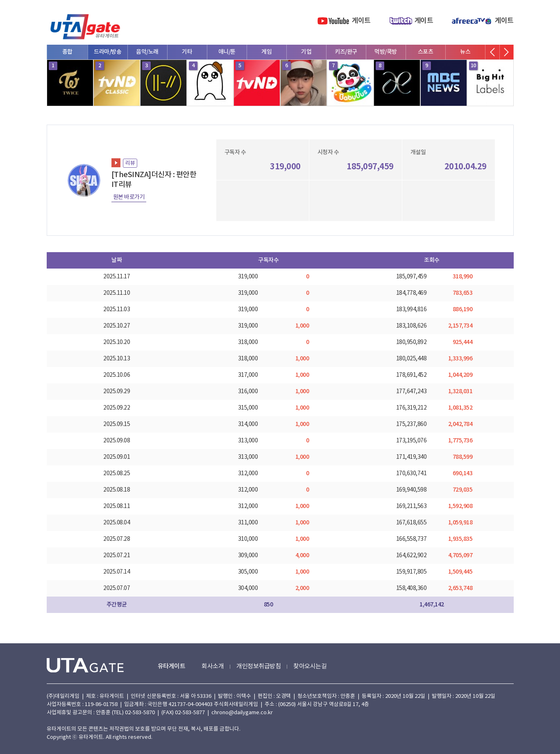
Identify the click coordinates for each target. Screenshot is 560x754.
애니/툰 (227, 52)
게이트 (361, 21)
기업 (306, 52)
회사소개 (213, 666)
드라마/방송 (108, 52)
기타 (187, 52)
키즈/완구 (346, 52)
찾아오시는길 (310, 666)
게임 (266, 52)
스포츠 (426, 52)
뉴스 (465, 52)
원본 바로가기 (129, 197)
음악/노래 (147, 52)
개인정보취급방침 (258, 666)
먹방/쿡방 (386, 52)
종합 (67, 52)
